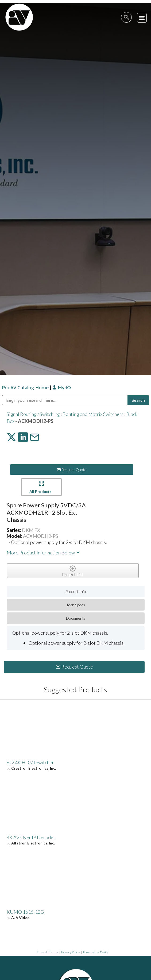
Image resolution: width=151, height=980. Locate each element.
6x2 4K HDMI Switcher (30, 762)
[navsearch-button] (126, 17)
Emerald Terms (47, 952)
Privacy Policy (71, 952)
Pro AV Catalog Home (26, 388)
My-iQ (61, 388)
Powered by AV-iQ (95, 952)
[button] (142, 18)
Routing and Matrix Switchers (93, 414)
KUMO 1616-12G (25, 912)
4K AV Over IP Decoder (31, 837)
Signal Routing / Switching (33, 414)
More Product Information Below (44, 553)
